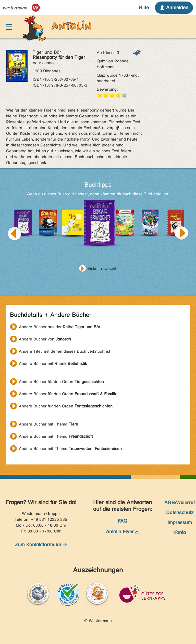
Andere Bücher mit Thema (48, 424)
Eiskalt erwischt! (102, 269)
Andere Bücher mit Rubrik (53, 364)
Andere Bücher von (45, 339)
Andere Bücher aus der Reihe (59, 327)
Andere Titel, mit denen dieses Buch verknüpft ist (65, 351)
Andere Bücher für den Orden (61, 382)
